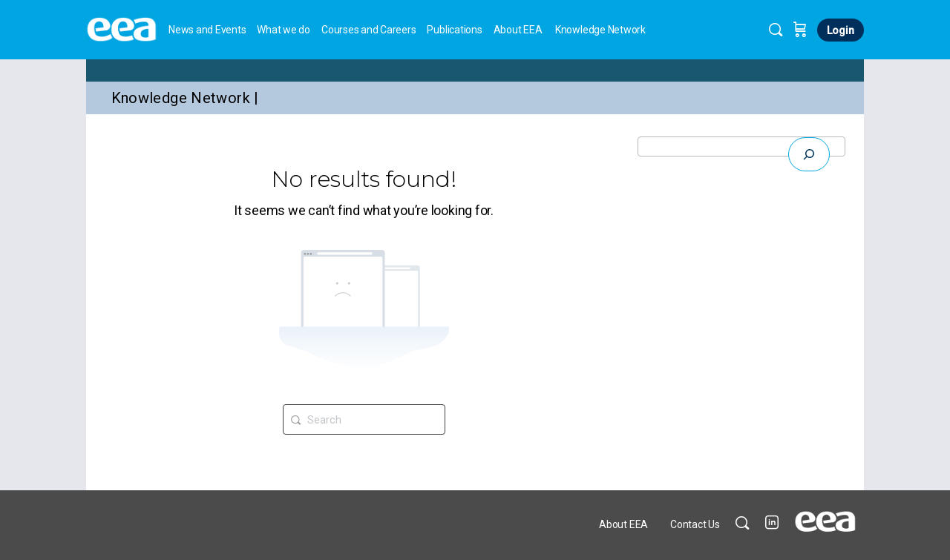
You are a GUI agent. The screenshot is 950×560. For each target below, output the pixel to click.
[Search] (776, 30)
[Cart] (800, 30)
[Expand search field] (809, 154)
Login (841, 30)
